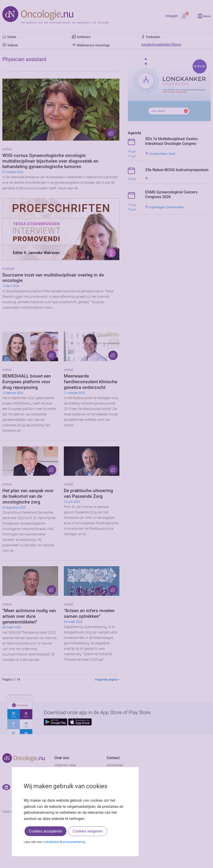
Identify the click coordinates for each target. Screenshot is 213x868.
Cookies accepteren (46, 831)
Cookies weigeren (88, 831)
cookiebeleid (51, 842)
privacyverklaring (74, 842)
